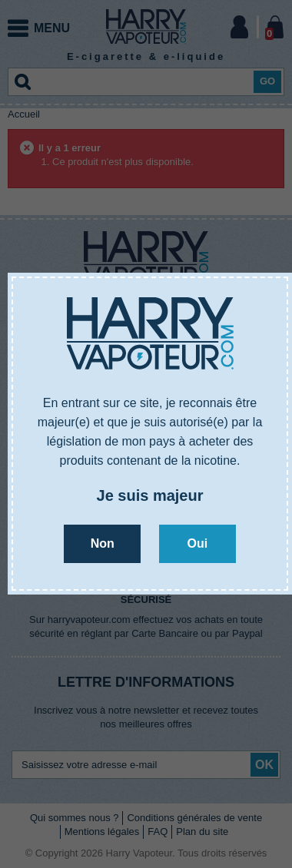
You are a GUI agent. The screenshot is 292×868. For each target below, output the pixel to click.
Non (103, 543)
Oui (197, 543)
